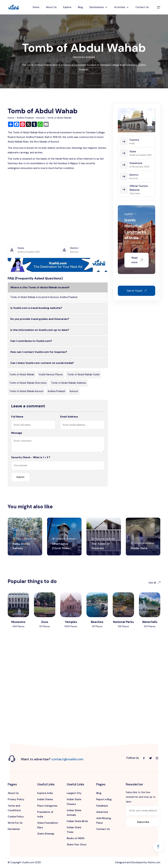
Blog (80, 7)
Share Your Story (77, 845)
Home (36, 7)
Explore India (45, 793)
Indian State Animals (74, 813)
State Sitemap (46, 834)
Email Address (69, 417)
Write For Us (15, 823)
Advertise (102, 812)
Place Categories (47, 806)
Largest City (74, 793)
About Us (51, 7)
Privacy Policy (16, 799)
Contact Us (142, 7)
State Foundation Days (48, 825)
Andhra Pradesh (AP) (141, 155)
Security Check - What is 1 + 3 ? (31, 457)
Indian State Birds (77, 821)
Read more (137, 260)
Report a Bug (104, 799)
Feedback (102, 806)
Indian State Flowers (74, 802)
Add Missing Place (104, 821)
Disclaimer (14, 829)
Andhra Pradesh (25, 118)
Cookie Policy (16, 817)
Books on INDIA (76, 838)
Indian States (45, 799)
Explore (67, 7)
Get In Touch (137, 291)
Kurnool (41, 118)
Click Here (135, 193)
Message (17, 433)
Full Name (17, 417)
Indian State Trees (74, 830)
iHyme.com (154, 862)
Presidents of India (45, 814)
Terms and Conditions (14, 808)
